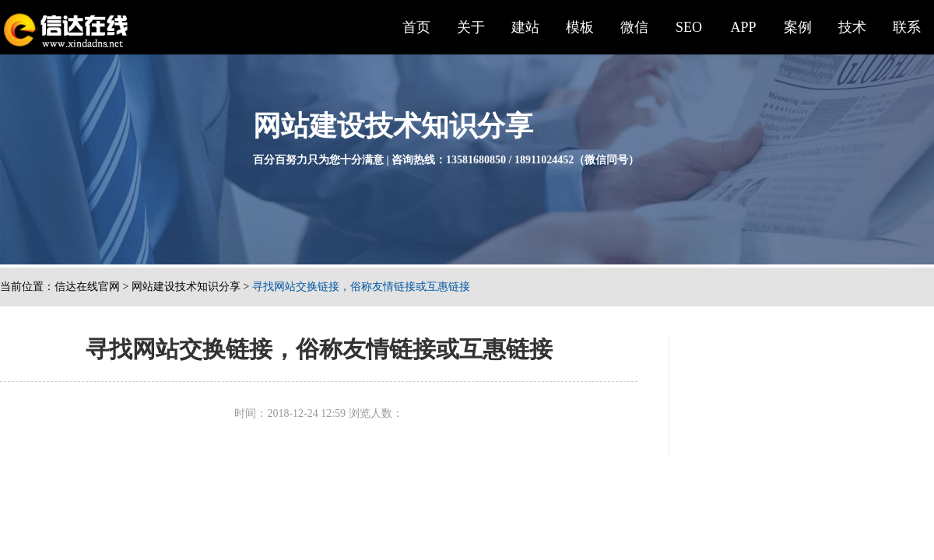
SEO (689, 27)
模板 (580, 27)
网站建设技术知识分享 (186, 287)
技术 (852, 27)
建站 (525, 27)
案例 (798, 27)
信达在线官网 (87, 287)
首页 (416, 27)
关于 (471, 27)
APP (743, 27)
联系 (907, 27)
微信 (634, 27)
